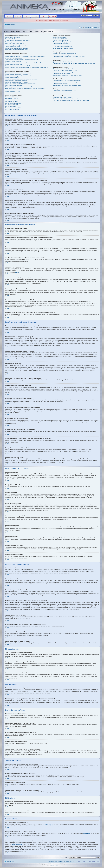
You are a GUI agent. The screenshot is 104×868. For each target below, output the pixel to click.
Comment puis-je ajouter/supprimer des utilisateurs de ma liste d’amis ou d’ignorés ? (74, 63)
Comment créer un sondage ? (13, 78)
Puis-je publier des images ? (12, 102)
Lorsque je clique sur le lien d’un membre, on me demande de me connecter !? (26, 68)
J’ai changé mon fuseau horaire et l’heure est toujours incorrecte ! (21, 60)
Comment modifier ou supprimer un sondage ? (17, 81)
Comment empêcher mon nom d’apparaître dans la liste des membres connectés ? (26, 57)
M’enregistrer (88, 27)
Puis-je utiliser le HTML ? (11, 98)
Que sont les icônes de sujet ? (13, 109)
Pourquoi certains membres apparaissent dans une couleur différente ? (70, 45)
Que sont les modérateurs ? (60, 39)
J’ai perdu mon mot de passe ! (13, 47)
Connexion (96, 27)
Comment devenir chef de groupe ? (62, 43)
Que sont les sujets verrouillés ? (13, 108)
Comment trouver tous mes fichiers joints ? (63, 92)
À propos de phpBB (48, 826)
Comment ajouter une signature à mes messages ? (18, 76)
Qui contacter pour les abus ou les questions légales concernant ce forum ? (72, 100)
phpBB (17, 272)
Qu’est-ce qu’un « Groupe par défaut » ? (63, 47)
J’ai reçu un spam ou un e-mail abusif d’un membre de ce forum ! (69, 57)
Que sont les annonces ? (11, 105)
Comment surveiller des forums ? (61, 84)
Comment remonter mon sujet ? (13, 92)
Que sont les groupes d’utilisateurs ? (62, 40)
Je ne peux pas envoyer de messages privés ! (64, 53)
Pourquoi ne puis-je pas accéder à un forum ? (17, 82)
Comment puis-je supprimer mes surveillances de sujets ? (67, 85)
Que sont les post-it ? (11, 106)
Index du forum (11, 24)
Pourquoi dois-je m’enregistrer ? (13, 37)
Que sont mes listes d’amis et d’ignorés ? (63, 62)
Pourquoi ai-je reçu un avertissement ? (15, 85)
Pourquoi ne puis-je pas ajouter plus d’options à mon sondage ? (21, 79)
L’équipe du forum (53, 861)
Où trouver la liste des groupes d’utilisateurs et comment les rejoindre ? (71, 42)
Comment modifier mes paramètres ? (15, 55)
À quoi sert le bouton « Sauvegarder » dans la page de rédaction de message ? (25, 88)
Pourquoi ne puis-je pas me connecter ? (15, 43)
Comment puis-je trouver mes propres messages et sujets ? (68, 75)
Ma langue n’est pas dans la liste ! (14, 61)
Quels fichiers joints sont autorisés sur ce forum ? (65, 90)
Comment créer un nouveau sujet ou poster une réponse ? (20, 73)
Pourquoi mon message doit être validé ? (15, 90)
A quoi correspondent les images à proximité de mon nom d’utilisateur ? (23, 63)
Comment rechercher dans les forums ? (63, 69)
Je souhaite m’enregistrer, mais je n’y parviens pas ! (18, 40)
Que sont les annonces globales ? (14, 103)
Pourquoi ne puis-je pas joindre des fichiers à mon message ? (21, 84)
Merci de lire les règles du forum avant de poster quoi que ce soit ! (52, 20)
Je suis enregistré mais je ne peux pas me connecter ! (19, 42)
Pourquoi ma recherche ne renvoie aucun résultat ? (66, 70)
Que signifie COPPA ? (11, 39)
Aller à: (67, 857)
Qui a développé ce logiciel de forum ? (62, 97)
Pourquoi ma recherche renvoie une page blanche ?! (66, 72)
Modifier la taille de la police (97, 24)
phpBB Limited (49, 824)
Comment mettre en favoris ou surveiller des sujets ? (66, 82)
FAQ (81, 27)
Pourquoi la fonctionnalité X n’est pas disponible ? (65, 99)
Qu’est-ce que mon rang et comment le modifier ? (18, 66)
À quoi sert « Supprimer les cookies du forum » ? (17, 50)
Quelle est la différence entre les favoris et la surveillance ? (67, 80)
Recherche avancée (94, 17)
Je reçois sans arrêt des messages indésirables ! (65, 55)
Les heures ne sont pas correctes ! (14, 58)
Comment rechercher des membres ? (62, 73)
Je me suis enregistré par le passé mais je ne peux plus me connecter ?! (23, 45)
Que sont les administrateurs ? (60, 37)
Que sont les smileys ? (11, 100)
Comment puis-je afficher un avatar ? (14, 64)
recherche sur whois (17, 844)
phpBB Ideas (87, 834)
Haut (8, 126)
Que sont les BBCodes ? (11, 97)
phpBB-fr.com (55, 865)
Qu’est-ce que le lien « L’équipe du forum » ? (64, 48)
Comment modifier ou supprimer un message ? (17, 74)
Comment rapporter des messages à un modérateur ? (19, 87)
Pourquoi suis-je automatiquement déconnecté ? (17, 48)
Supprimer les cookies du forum (66, 861)
